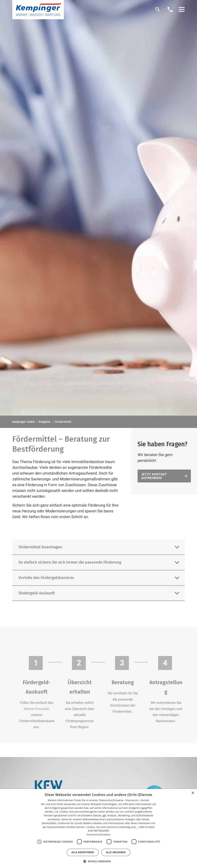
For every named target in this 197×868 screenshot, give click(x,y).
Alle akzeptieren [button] (83, 852)
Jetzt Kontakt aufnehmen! (154, 476)
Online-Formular (37, 711)
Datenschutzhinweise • (112, 800)
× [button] (193, 793)
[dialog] (98, 829)
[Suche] (158, 9)
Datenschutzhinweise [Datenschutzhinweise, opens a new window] (99, 835)
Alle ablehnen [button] (116, 852)
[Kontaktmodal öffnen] (170, 9)
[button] (182, 9)
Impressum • (133, 800)
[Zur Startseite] (38, 10)
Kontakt (145, 800)
